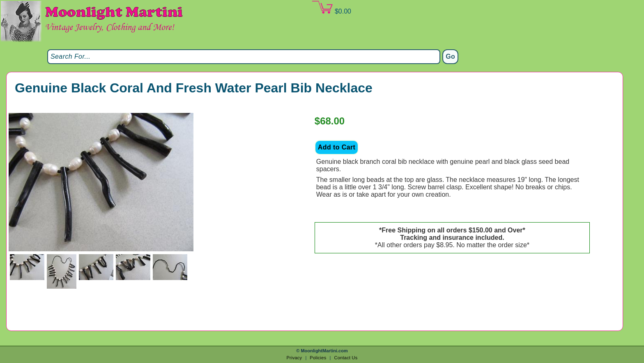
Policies (318, 358)
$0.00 (331, 8)
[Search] (244, 57)
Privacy (294, 358)
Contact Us (346, 358)
